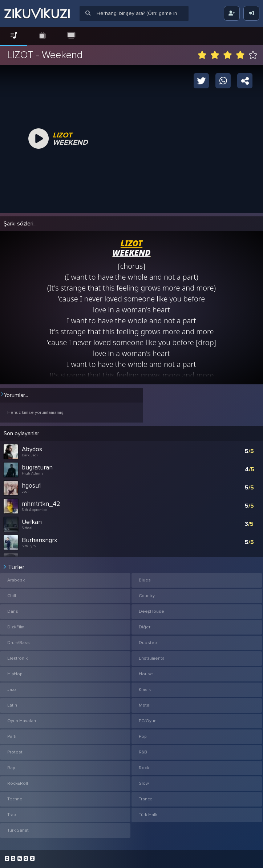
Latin (12, 705)
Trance (146, 799)
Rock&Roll (18, 783)
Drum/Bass (19, 643)
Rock (144, 768)
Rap (11, 768)
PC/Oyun (148, 721)
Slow (144, 783)
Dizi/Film (16, 627)
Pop (143, 737)
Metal (145, 705)
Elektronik (17, 658)
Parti (12, 737)
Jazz (12, 690)
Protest (15, 752)
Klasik (145, 690)
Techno (15, 799)
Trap (11, 815)
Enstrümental (152, 658)
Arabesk (16, 580)
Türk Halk (148, 815)
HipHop (15, 674)
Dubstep (148, 643)
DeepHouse (151, 611)
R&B (143, 752)
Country (147, 596)
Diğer (145, 627)
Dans (13, 611)
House (146, 674)
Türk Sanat (18, 830)
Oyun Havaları (22, 721)
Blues (145, 580)
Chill (12, 596)
